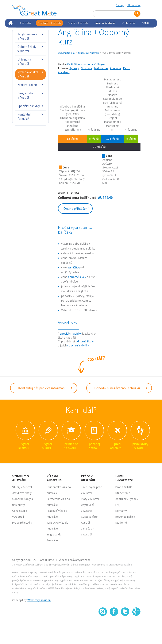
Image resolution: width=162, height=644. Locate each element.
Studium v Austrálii (49, 23)
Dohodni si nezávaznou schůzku (121, 388)
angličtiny (74, 267)
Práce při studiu (22, 523)
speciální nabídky (71, 334)
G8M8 (145, 23)
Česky (120, 5)
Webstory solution (39, 600)
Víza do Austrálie (105, 23)
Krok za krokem (30, 85)
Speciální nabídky (30, 106)
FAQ (118, 505)
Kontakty (121, 511)
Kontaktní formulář (30, 117)
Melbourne (101, 68)
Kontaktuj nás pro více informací (46, 388)
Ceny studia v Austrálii (30, 95)
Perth (127, 68)
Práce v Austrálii (78, 23)
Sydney (74, 68)
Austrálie (25, 23)
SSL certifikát (125, 625)
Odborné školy (22, 499)
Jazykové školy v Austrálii (30, 36)
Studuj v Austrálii (23, 487)
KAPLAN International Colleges (86, 64)
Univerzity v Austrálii (30, 61)
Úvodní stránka (66, 53)
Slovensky (134, 5)
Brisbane (87, 68)
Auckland (64, 72)
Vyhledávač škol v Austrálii (30, 74)
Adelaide (115, 68)
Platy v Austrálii (91, 499)
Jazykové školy (22, 493)
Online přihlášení (76, 208)
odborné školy (77, 277)
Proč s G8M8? (124, 487)
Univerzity (19, 505)
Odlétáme (129, 23)
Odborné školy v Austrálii (30, 49)
